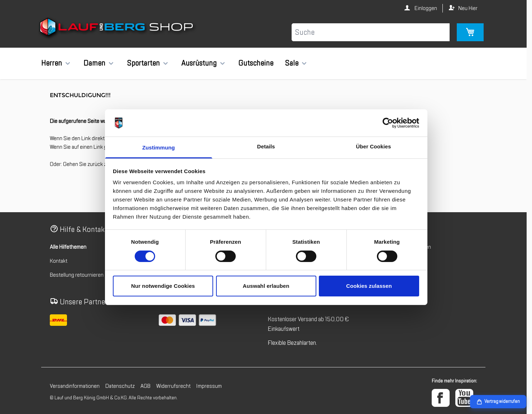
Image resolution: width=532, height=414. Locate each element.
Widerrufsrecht (173, 386)
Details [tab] (266, 146)
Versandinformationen (75, 386)
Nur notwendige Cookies (163, 286)
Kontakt (59, 261)
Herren (52, 63)
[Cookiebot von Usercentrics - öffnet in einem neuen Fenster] (388, 123)
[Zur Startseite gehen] (117, 28)
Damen (94, 63)
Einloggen (425, 8)
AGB (145, 386)
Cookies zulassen (369, 286)
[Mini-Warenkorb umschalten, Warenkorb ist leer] (470, 32)
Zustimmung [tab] (159, 147)
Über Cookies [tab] (374, 146)
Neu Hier (468, 8)
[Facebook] (441, 398)
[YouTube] (464, 398)
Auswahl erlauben (266, 286)
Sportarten (143, 63)
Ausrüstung (199, 63)
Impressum (209, 386)
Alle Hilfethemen (68, 247)
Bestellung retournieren (77, 275)
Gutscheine (256, 63)
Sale (292, 63)
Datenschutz (120, 386)
